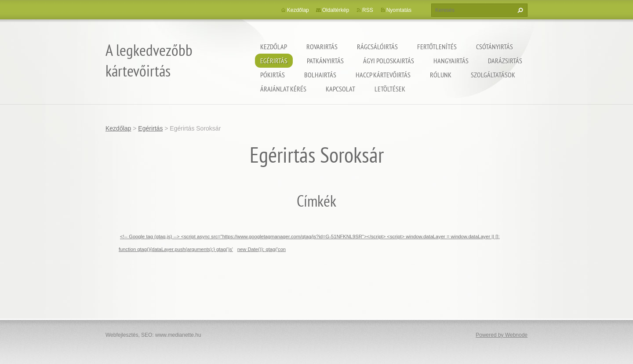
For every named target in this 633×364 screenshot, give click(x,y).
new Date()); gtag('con (262, 249)
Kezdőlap (274, 47)
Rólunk (441, 75)
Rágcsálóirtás (377, 47)
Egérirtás (274, 61)
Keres (519, 10)
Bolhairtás (320, 75)
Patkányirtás (325, 61)
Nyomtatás (399, 10)
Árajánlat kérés (283, 89)
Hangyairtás (451, 61)
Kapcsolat (340, 89)
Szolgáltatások (493, 75)
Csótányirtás (495, 47)
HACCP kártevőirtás (383, 75)
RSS (368, 10)
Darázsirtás (505, 61)
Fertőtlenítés (437, 47)
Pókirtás (273, 75)
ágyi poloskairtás (389, 61)
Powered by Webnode (502, 335)
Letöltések (390, 89)
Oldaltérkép (336, 10)
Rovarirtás (322, 47)
